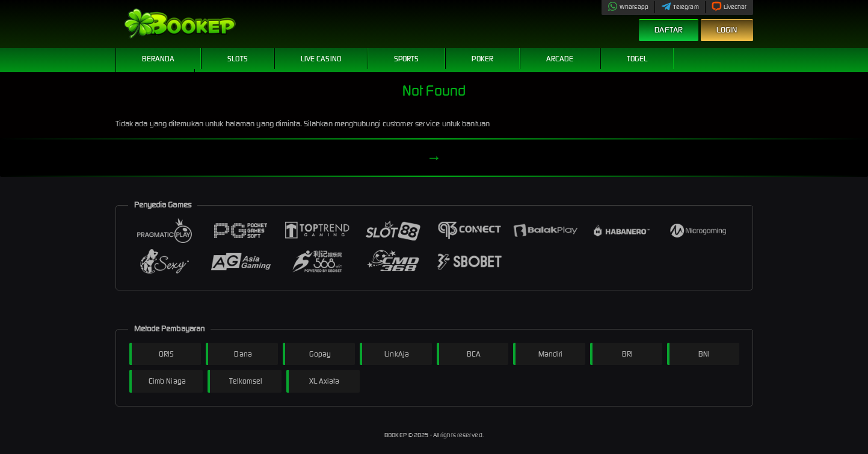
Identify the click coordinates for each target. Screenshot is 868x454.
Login (727, 30)
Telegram (680, 7)
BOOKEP (396, 435)
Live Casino (321, 59)
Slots (238, 59)
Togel (637, 59)
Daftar (669, 30)
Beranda (159, 59)
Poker (482, 59)
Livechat (729, 7)
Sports (407, 59)
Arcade (560, 59)
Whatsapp (628, 7)
